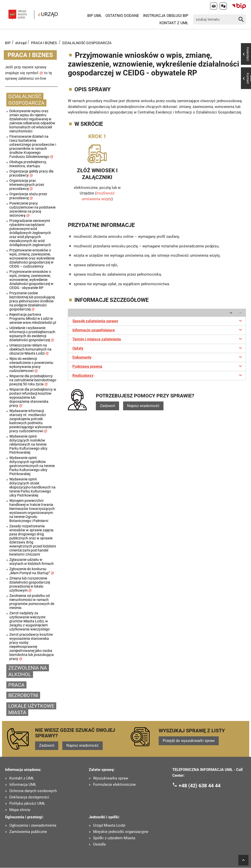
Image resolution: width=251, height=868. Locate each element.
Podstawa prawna (158, 366)
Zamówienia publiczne (28, 832)
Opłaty (158, 348)
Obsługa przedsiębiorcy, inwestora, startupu (28, 164)
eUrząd (21, 43)
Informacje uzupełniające (158, 330)
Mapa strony (20, 810)
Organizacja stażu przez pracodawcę (28, 196)
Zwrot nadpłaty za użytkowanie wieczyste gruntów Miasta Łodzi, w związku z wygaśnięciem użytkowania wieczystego (30, 621)
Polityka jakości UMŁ (27, 804)
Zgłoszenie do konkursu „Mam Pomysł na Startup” (32, 571)
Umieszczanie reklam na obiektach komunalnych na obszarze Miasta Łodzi (30, 349)
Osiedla (99, 845)
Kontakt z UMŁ (174, 23)
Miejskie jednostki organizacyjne (121, 832)
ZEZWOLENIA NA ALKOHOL (28, 671)
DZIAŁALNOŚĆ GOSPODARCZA (87, 43)
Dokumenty (158, 357)
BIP (8, 43)
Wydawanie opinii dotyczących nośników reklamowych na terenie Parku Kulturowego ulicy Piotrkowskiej (28, 444)
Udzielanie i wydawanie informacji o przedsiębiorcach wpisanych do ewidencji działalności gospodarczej (32, 334)
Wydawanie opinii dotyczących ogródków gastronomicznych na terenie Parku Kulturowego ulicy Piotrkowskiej (32, 466)
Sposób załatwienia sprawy (158, 321)
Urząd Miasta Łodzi (109, 826)
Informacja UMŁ (23, 785)
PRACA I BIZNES (44, 43)
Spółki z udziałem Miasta (114, 838)
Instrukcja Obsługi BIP (166, 16)
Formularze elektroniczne (114, 785)
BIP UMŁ (94, 16)
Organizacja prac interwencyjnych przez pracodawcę (27, 185)
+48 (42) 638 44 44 (200, 786)
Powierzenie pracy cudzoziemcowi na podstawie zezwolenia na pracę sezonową (32, 209)
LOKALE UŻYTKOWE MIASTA (31, 709)
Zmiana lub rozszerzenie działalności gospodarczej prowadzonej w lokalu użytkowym (30, 584)
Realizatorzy (158, 375)
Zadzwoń (107, 406)
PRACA (16, 685)
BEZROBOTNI (23, 695)
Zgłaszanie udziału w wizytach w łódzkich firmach (32, 562)
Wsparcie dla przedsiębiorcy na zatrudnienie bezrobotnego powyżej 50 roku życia (33, 380)
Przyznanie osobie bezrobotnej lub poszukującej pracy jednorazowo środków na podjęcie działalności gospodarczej (32, 301)
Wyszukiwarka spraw (111, 778)
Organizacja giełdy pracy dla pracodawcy (31, 173)
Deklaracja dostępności (29, 797)
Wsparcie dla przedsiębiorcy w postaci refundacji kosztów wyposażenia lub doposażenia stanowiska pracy (33, 397)
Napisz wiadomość (143, 406)
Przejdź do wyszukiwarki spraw (189, 741)
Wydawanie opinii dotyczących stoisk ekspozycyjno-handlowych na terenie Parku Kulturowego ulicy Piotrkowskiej (32, 487)
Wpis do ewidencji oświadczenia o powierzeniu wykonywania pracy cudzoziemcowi (31, 365)
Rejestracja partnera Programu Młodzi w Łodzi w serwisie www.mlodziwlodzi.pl (33, 319)
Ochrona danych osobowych (33, 791)
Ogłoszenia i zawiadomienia (33, 826)
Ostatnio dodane (122, 16)
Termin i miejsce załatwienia (158, 339)
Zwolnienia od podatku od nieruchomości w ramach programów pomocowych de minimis (32, 602)
